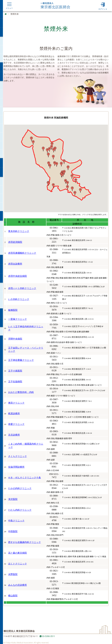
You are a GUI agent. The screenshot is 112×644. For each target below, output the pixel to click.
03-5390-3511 (47, 636)
